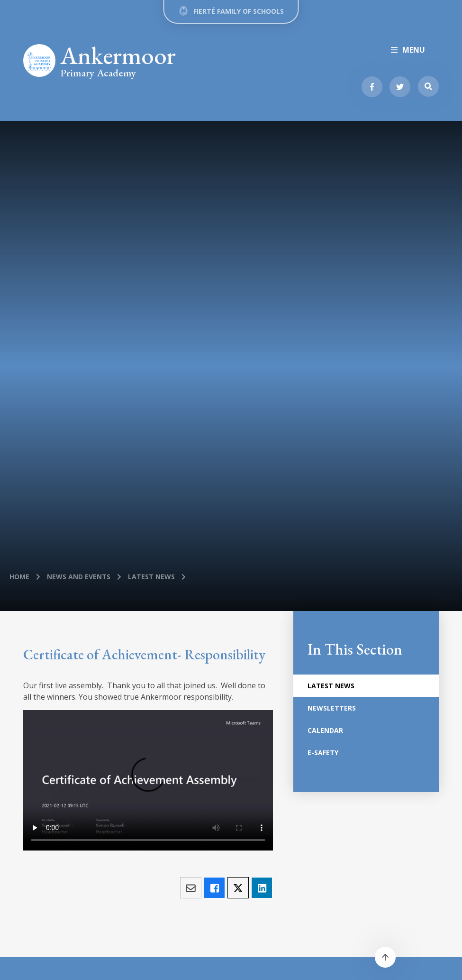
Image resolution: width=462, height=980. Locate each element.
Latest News (151, 577)
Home (19, 577)
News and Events (79, 577)
